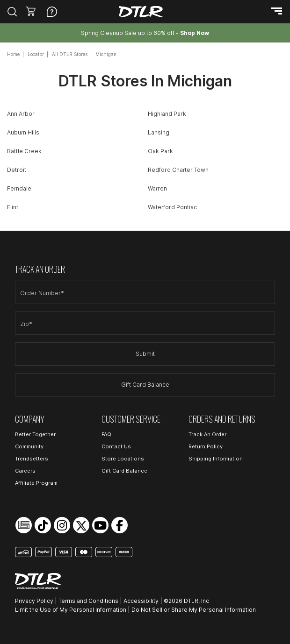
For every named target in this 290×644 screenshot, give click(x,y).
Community (29, 446)
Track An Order (207, 434)
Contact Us (116, 446)
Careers (25, 471)
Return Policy (206, 446)
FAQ (106, 434)
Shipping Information (216, 459)
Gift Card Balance (145, 385)
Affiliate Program (36, 483)
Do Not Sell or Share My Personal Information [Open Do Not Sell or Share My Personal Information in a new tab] (194, 610)
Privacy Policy (34, 601)
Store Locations (123, 459)
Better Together (35, 434)
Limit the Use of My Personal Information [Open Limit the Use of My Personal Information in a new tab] (71, 610)
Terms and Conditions (88, 601)
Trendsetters (32, 459)
